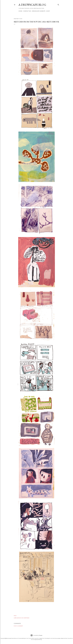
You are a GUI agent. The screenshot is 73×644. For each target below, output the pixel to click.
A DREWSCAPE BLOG (32, 5)
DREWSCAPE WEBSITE (39, 11)
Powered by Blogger (37, 635)
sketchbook (27, 618)
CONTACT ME (27, 11)
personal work (20, 618)
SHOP (48, 11)
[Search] (58, 4)
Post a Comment (18, 626)
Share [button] (15, 616)
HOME (20, 11)
